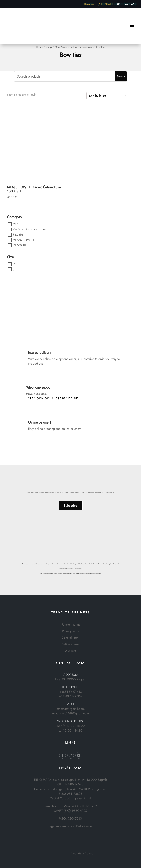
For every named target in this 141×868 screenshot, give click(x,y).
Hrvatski (91, 4)
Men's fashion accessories (77, 47)
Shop (49, 47)
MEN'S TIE (20, 245)
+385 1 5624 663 (38, 398)
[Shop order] (107, 96)
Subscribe (71, 506)
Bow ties (18, 235)
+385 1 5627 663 (125, 4)
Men (57, 47)
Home (39, 47)
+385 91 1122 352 (66, 398)
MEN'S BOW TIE (24, 240)
